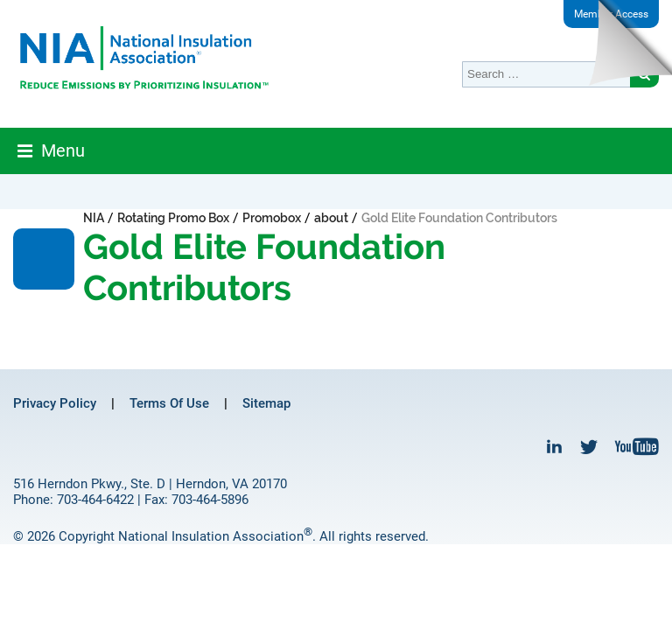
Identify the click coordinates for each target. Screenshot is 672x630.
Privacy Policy (55, 403)
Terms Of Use (169, 403)
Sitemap (266, 403)
